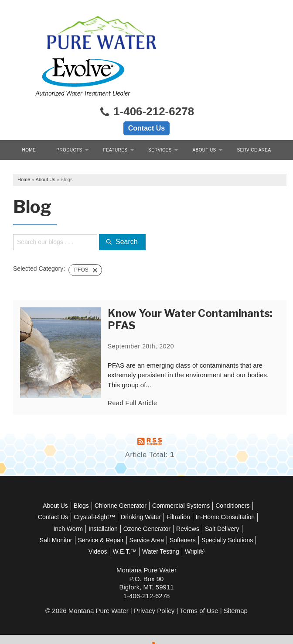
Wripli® (146, 525)
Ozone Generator (214, 490)
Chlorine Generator (141, 467)
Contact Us (146, 88)
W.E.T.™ (181, 513)
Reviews (61, 502)
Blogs (101, 467)
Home (29, 110)
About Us (204, 110)
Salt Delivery (96, 502)
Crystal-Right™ (147, 479)
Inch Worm (135, 490)
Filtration (231, 479)
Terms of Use (199, 584)
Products (69, 110)
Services (160, 110)
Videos (155, 513)
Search (124, 204)
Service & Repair (179, 502)
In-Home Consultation (85, 490)
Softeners (69, 513)
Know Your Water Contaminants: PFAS (192, 281)
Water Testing (218, 513)
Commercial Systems (201, 467)
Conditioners (67, 479)
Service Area (254, 110)
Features (115, 110)
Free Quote (146, 129)
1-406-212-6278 (146, 72)
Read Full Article (134, 365)
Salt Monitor (135, 502)
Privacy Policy (154, 584)
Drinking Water (193, 479)
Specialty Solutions (114, 513)
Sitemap (236, 584)
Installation (170, 490)
